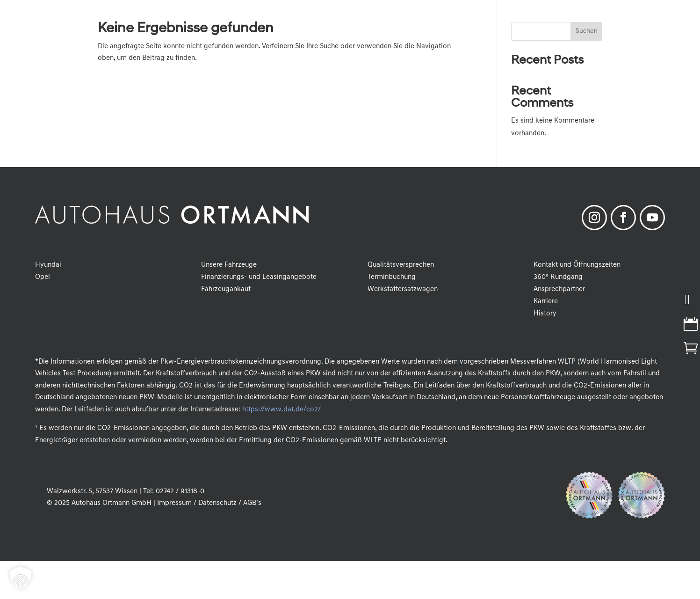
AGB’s (252, 503)
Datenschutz (217, 503)
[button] (21, 578)
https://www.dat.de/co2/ (281, 410)
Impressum (174, 503)
